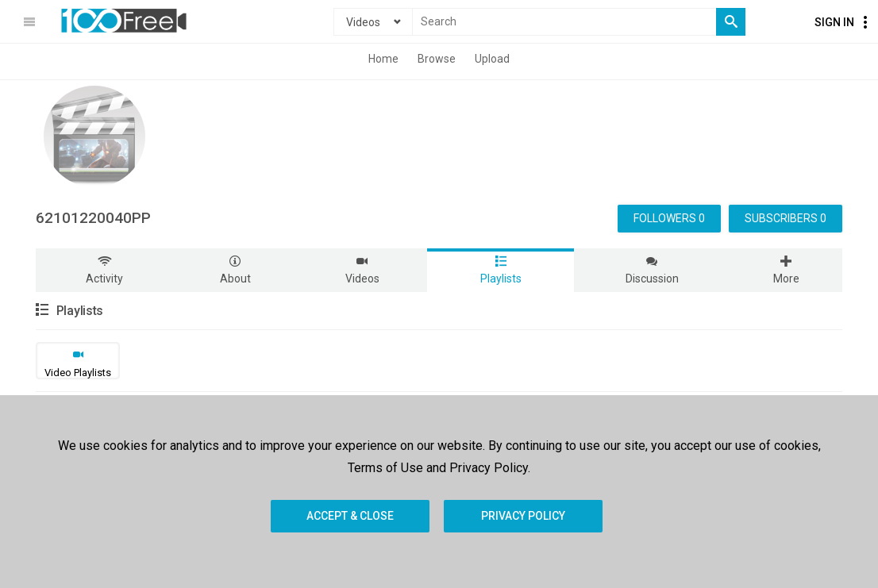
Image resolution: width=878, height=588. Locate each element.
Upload (492, 59)
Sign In (834, 22)
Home (383, 59)
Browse (437, 59)
